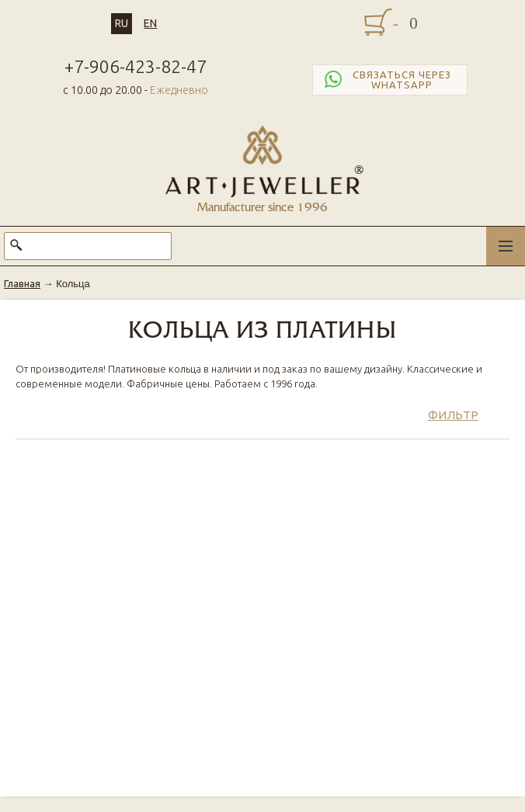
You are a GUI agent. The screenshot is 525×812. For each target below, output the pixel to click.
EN (150, 23)
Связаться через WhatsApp (386, 80)
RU (122, 23)
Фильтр (453, 415)
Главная (22, 283)
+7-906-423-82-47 (136, 66)
